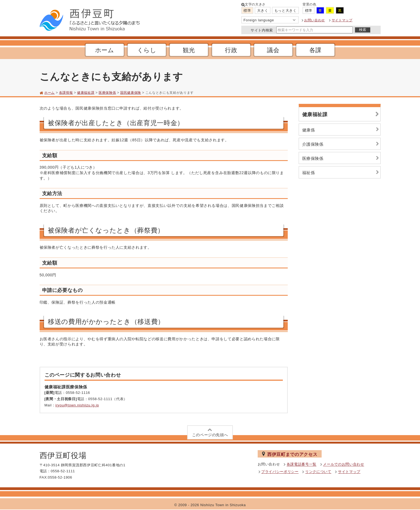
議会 (273, 50)
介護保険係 (341, 144)
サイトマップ (342, 20)
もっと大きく (286, 11)
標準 (247, 11)
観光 (189, 50)
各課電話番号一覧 (302, 464)
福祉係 (341, 172)
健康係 (341, 129)
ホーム (105, 50)
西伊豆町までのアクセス (290, 454)
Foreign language (270, 20)
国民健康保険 (131, 93)
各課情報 (66, 93)
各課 (315, 50)
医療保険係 (107, 93)
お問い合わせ (315, 20)
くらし (147, 50)
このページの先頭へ (210, 432)
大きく (263, 11)
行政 (231, 50)
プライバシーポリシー (280, 472)
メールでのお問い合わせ (343, 464)
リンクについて (318, 472)
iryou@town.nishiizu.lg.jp (77, 405)
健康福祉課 (86, 93)
